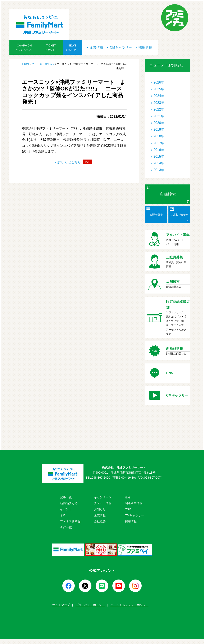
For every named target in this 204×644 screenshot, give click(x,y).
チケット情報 (103, 503)
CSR (128, 509)
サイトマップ (61, 605)
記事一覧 (66, 497)
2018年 (159, 136)
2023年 (159, 103)
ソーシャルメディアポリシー (130, 605)
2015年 (159, 156)
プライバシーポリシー (90, 605)
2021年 (159, 116)
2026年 (159, 82)
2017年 (159, 143)
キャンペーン (103, 497)
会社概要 (100, 521)
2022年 (159, 109)
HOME (26, 64)
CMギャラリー (120, 47)
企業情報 (95, 47)
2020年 (159, 123)
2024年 (159, 96)
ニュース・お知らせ (43, 64)
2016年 (159, 150)
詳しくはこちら (74, 162)
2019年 (159, 129)
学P (62, 515)
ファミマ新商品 (70, 521)
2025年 (159, 89)
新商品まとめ (69, 503)
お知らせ (100, 509)
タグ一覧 (66, 527)
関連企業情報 (134, 503)
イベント (66, 509)
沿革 (128, 497)
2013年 (159, 170)
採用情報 (144, 47)
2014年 (159, 163)
